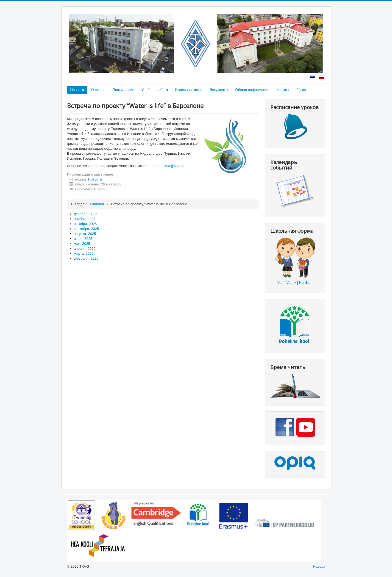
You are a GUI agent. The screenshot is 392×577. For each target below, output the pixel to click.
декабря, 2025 (86, 214)
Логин (301, 90)
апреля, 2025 (85, 249)
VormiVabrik (287, 283)
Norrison (306, 283)
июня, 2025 (83, 239)
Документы (219, 90)
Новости (77, 90)
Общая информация (252, 90)
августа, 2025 (85, 234)
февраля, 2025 (86, 258)
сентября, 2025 (87, 229)
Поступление (123, 90)
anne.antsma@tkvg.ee (167, 166)
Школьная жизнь (189, 90)
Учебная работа (155, 90)
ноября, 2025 (85, 219)
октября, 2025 (85, 224)
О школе (98, 90)
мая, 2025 (82, 244)
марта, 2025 (84, 253)
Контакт (283, 90)
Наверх (319, 566)
